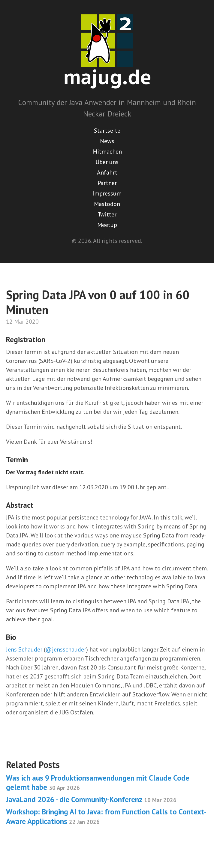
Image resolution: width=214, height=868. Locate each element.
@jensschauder (66, 649)
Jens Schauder (24, 649)
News (107, 141)
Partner (107, 183)
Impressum (107, 193)
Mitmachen (107, 152)
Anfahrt (107, 172)
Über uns (107, 162)
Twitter (107, 214)
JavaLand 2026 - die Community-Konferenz (91, 799)
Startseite (107, 131)
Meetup (107, 225)
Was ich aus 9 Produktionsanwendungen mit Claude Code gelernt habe (98, 783)
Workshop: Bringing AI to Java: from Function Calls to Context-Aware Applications (106, 816)
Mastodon (107, 204)
